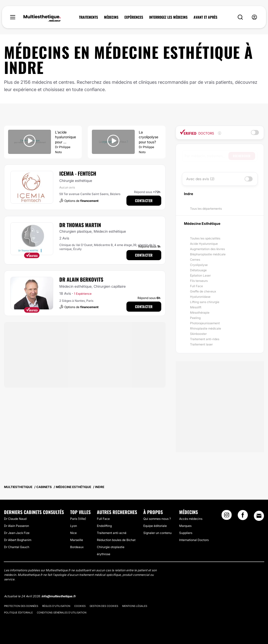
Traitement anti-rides (205, 339)
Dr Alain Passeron (17, 526)
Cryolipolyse (199, 265)
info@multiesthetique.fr (59, 596)
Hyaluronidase (200, 297)
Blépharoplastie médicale (208, 254)
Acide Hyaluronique (204, 244)
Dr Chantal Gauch (17, 547)
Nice (73, 533)
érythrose (104, 554)
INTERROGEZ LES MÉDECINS (168, 17)
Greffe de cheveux (203, 291)
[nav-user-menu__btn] (254, 17)
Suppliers (186, 533)
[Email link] (259, 516)
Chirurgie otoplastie (111, 547)
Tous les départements (206, 209)
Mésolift (196, 307)
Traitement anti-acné (112, 533)
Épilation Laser (200, 275)
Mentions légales (135, 606)
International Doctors (194, 540)
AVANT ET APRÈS (205, 17)
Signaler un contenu (157, 533)
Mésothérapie (200, 313)
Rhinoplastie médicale (206, 328)
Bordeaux (77, 547)
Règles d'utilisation (56, 606)
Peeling (195, 318)
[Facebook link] (243, 517)
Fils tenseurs (199, 281)
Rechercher (242, 156)
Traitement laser (201, 344)
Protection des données (21, 606)
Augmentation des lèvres (207, 249)
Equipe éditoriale (155, 526)
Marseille (77, 540)
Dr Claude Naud (15, 519)
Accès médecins (191, 519)
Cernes (195, 260)
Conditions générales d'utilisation (62, 612)
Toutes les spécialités (205, 238)
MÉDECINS (111, 17)
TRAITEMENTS (88, 17)
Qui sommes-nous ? (157, 519)
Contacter (144, 200)
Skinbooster (198, 334)
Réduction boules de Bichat (116, 540)
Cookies (80, 606)
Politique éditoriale (18, 612)
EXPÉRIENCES (134, 17)
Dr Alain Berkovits (81, 279)
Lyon (74, 526)
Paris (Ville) (78, 519)
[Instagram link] (227, 517)
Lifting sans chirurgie (205, 302)
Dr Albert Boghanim (18, 540)
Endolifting (104, 526)
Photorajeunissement (205, 323)
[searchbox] (206, 156)
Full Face (196, 286)
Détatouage (198, 270)
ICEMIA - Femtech (78, 173)
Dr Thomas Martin (80, 225)
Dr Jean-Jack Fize (17, 533)
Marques (185, 526)
